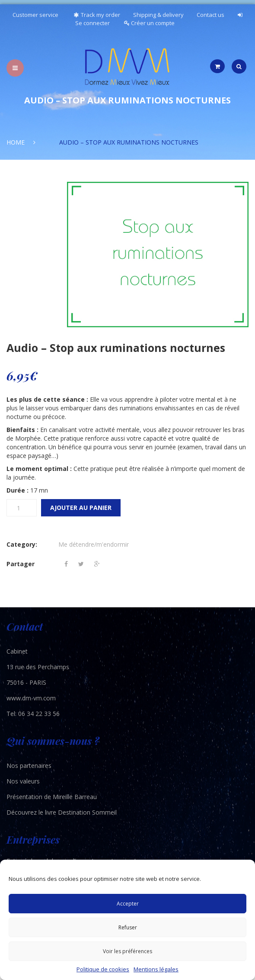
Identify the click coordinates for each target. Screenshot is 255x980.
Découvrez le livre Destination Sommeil (62, 812)
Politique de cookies (103, 969)
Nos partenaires (29, 766)
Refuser (128, 927)
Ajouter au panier (81, 508)
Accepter (128, 904)
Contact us (210, 15)
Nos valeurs (23, 781)
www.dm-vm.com (31, 698)
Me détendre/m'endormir (94, 544)
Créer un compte (149, 23)
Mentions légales (156, 969)
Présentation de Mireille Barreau (52, 797)
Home (16, 142)
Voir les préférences (127, 951)
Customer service (35, 15)
